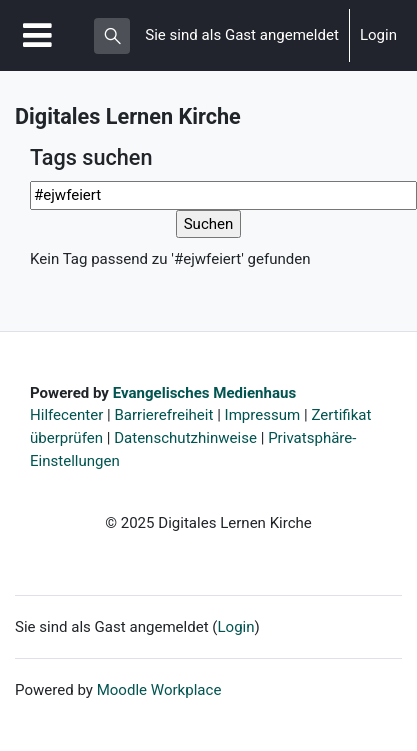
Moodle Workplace (159, 690)
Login (378, 35)
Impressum (263, 415)
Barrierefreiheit (163, 415)
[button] (112, 36)
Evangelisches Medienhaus (205, 393)
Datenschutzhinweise (185, 438)
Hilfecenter (66, 415)
